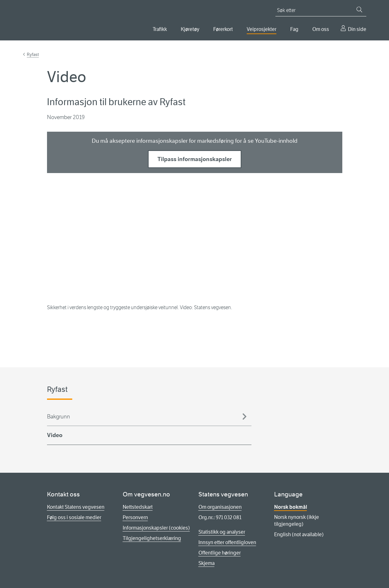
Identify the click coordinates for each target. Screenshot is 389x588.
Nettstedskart (138, 507)
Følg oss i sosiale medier (74, 517)
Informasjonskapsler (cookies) (156, 528)
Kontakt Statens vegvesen (76, 507)
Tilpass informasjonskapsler (195, 159)
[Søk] (359, 9)
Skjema (206, 563)
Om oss (321, 29)
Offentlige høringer (220, 553)
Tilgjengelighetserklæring (152, 538)
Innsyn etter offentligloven (227, 542)
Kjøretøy (190, 29)
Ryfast (33, 54)
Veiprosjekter (262, 29)
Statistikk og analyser (222, 532)
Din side (357, 29)
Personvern (135, 517)
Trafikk (160, 29)
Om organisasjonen (220, 507)
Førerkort (223, 29)
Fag (294, 29)
